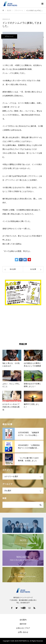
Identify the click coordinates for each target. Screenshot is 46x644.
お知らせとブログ (23, 628)
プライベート (9, 36)
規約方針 (23, 624)
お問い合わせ (23, 632)
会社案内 (23, 620)
